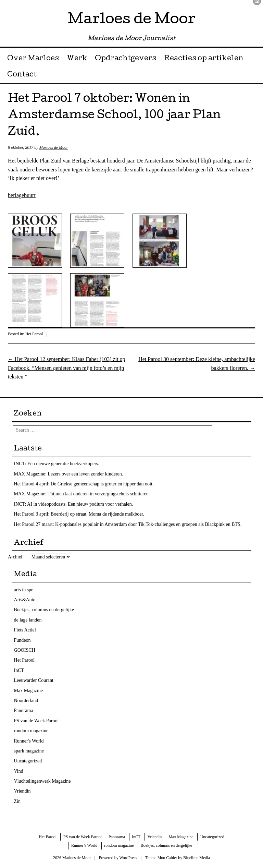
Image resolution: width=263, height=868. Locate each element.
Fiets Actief (25, 630)
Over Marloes (33, 59)
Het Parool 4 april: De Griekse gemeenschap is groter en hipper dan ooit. (84, 484)
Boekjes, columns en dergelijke (44, 610)
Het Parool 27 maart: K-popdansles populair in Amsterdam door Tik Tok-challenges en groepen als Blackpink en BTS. (128, 524)
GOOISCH (25, 650)
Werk (77, 59)
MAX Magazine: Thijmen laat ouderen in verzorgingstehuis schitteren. (82, 494)
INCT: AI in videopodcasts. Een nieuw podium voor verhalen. (74, 504)
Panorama (24, 710)
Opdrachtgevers (126, 59)
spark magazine (29, 751)
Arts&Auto (25, 600)
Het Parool (34, 334)
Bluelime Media (197, 858)
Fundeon (22, 640)
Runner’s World (84, 845)
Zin (17, 801)
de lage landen (28, 620)
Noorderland (26, 701)
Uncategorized (28, 761)
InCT (19, 670)
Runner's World (29, 741)
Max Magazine (28, 691)
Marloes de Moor (131, 20)
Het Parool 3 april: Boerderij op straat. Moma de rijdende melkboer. (79, 514)
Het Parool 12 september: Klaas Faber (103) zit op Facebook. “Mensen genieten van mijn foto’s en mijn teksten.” (67, 368)
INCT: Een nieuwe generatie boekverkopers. (57, 464)
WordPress (128, 858)
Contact (22, 75)
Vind (19, 771)
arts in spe (24, 590)
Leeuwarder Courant (34, 680)
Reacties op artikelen (204, 59)
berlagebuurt (22, 195)
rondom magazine (31, 731)
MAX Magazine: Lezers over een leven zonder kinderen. (69, 474)
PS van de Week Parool (36, 721)
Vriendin (22, 791)
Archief (15, 557)
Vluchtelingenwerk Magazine (42, 781)
